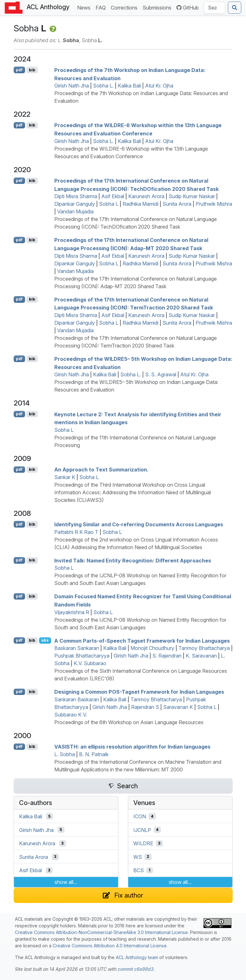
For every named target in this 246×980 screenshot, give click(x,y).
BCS (139, 870)
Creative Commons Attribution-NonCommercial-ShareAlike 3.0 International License (101, 932)
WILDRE (143, 843)
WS (138, 857)
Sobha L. (103, 86)
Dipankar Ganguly (75, 204)
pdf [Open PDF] (19, 70)
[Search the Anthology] (215, 8)
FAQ (102, 7)
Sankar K (65, 477)
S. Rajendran (167, 656)
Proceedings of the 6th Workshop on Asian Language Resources (129, 722)
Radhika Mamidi (140, 204)
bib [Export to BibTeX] (32, 70)
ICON (140, 816)
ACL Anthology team (137, 957)
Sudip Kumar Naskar (192, 196)
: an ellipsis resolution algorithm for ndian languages (132, 747)
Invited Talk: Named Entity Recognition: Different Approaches (133, 560)
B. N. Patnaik (94, 754)
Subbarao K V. (71, 715)
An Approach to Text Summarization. (101, 470)
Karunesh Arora (146, 196)
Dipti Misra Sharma (76, 196)
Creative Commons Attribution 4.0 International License (110, 946)
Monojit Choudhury (152, 648)
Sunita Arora (177, 204)
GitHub (188, 8)
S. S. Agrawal (161, 374)
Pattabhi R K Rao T (76, 532)
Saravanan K (178, 707)
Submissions (158, 7)
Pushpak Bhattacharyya (82, 656)
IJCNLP (142, 830)
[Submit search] (235, 8)
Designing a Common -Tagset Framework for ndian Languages (139, 692)
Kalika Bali (129, 86)
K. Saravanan (201, 656)
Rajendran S (145, 707)
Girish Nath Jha (72, 86)
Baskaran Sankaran (77, 648)
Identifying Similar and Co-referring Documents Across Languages (139, 524)
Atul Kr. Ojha (159, 86)
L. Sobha (65, 754)
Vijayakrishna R (72, 612)
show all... (66, 882)
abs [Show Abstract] (45, 640)
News (85, 7)
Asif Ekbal (113, 196)
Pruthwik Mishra (214, 204)
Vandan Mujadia (75, 211)
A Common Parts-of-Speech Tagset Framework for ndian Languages (142, 640)
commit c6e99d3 (136, 969)
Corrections (125, 7)
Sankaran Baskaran (77, 699)
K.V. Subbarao (90, 663)
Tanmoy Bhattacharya (204, 648)
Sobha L (109, 204)
